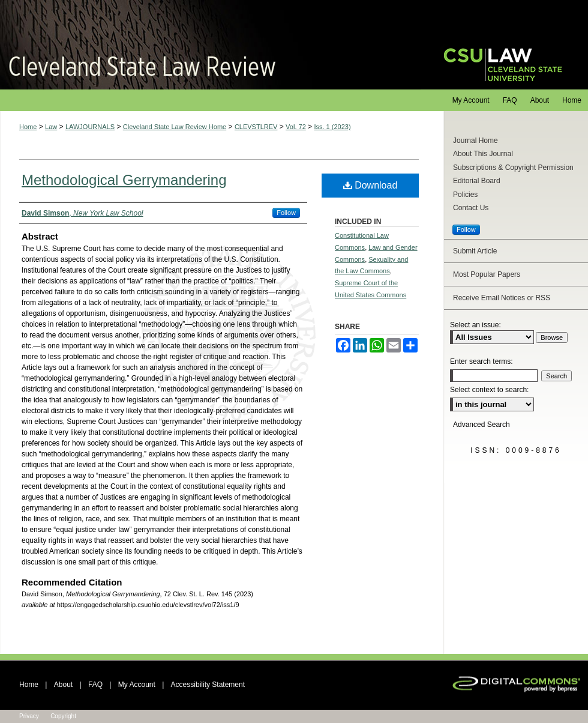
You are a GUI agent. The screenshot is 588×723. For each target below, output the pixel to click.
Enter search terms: (481, 361)
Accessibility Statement (208, 685)
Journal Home (475, 141)
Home (28, 127)
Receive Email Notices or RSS (502, 298)
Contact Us (471, 208)
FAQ (95, 685)
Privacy (29, 716)
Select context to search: (489, 390)
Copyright (63, 716)
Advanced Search (481, 425)
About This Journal (483, 154)
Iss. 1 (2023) (332, 127)
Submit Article (475, 251)
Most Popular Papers (487, 274)
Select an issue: (475, 325)
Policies (465, 195)
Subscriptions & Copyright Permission (513, 168)
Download (370, 185)
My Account (137, 685)
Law (51, 127)
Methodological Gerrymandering (124, 180)
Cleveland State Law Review (210, 45)
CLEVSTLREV (256, 127)
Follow (286, 213)
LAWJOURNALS (90, 127)
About (63, 685)
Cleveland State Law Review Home (175, 127)
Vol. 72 (296, 127)
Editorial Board (477, 181)
